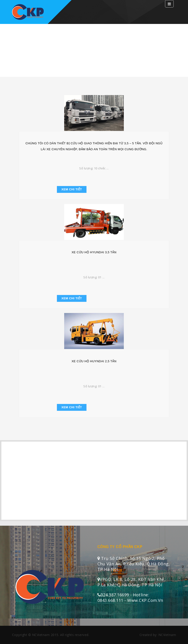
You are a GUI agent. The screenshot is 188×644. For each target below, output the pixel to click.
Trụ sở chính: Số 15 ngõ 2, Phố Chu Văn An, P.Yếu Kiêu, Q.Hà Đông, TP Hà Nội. (134, 564)
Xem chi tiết (72, 189)
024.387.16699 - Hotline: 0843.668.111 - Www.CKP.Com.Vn (130, 597)
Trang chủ (95, 58)
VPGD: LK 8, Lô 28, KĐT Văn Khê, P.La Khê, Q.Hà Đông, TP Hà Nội (131, 582)
